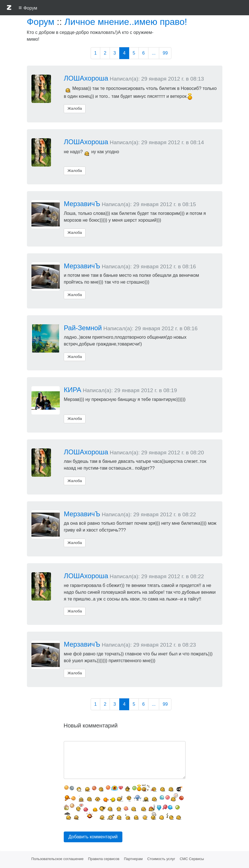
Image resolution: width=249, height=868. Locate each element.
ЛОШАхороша (86, 78)
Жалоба (75, 108)
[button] (9, 8)
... (154, 53)
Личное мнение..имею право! (126, 22)
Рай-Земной (83, 328)
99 (165, 53)
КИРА (73, 390)
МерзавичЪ (82, 204)
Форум (41, 22)
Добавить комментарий (93, 837)
